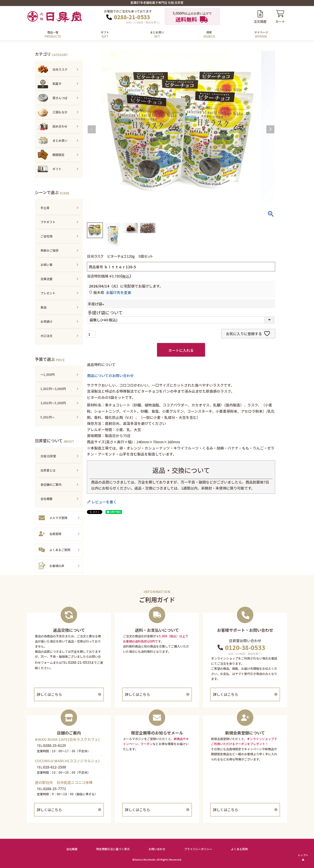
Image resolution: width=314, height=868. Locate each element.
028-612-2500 (54, 767)
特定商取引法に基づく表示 (113, 849)
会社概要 (72, 849)
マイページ (261, 32)
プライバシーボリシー (198, 849)
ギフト (105, 32)
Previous (92, 129)
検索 (209, 32)
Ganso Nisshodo (145, 859)
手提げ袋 (97, 304)
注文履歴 (260, 21)
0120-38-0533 (245, 647)
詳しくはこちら (49, 694)
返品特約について (101, 364)
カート (280, 21)
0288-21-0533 (132, 17)
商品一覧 (53, 32)
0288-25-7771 (54, 789)
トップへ (303, 855)
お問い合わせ (157, 849)
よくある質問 (239, 849)
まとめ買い (157, 32)
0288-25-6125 (54, 745)
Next (270, 129)
